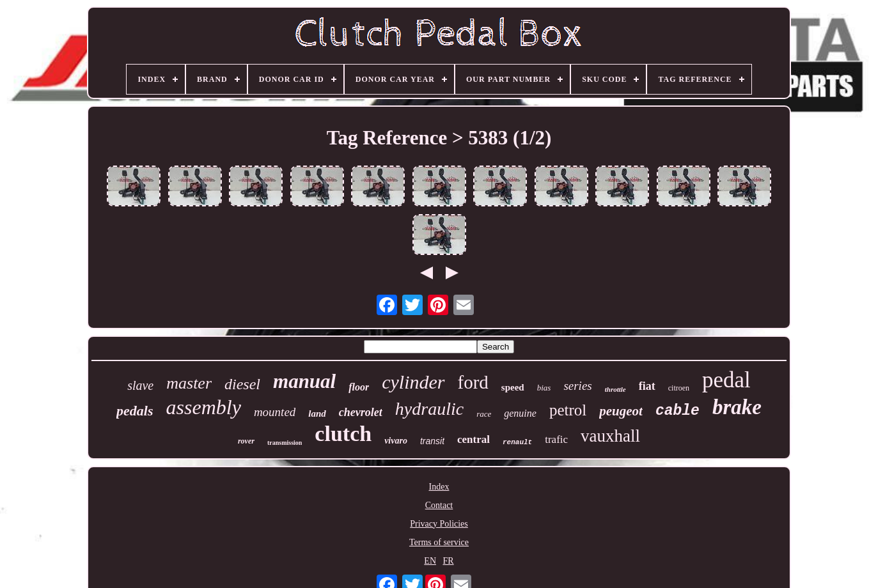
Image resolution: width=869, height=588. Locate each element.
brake (737, 407)
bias (544, 388)
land (317, 414)
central (474, 439)
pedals (135, 411)
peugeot (621, 411)
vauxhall (610, 436)
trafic (556, 439)
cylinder (413, 382)
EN (430, 561)
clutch (343, 434)
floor (359, 387)
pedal (726, 380)
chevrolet (361, 412)
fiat (647, 386)
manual (304, 381)
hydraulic (429, 409)
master (189, 383)
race (484, 414)
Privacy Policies (439, 524)
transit (432, 441)
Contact (439, 505)
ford (473, 382)
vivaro (396, 441)
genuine (520, 413)
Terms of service (439, 542)
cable (677, 411)
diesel (242, 384)
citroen (679, 388)
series (577, 386)
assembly (204, 407)
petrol (568, 410)
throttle (615, 389)
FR (449, 561)
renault (517, 442)
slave (140, 385)
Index (439, 487)
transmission (285, 443)
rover (246, 441)
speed (513, 387)
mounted (275, 412)
